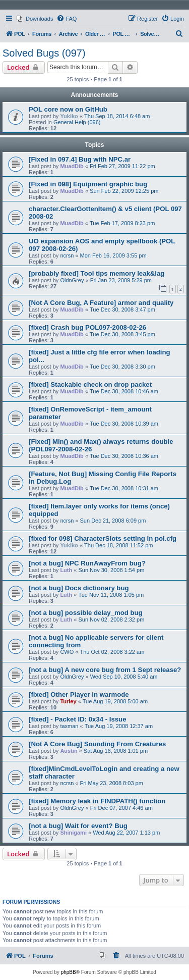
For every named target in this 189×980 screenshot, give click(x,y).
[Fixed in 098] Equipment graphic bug (88, 184)
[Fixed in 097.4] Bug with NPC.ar (80, 159)
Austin (69, 751)
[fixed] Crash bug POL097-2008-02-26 (87, 327)
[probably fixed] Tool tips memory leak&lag (97, 273)
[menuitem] (35, 19)
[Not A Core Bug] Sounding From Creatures (97, 744)
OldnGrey (72, 280)
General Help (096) (77, 122)
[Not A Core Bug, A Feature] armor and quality (101, 303)
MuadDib (72, 166)
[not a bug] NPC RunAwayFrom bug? (87, 563)
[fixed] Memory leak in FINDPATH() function (97, 801)
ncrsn (67, 255)
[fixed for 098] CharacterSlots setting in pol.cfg (103, 538)
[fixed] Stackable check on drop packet (90, 384)
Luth (66, 570)
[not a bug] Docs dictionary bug (79, 588)
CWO (67, 652)
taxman (69, 726)
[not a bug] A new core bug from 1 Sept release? (105, 670)
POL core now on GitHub (68, 109)
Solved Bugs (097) (44, 53)
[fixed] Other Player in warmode (79, 694)
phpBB (69, 972)
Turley (68, 701)
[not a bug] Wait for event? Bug (78, 826)
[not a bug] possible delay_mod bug (86, 613)
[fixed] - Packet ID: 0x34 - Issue (78, 719)
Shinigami (73, 833)
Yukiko (69, 116)
